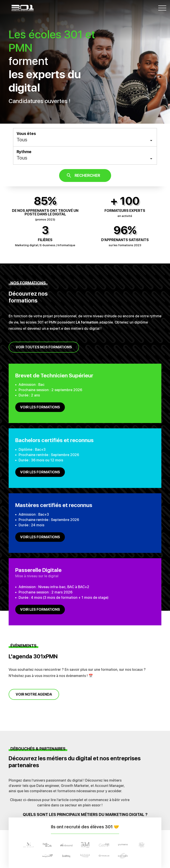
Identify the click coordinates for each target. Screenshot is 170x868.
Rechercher (87, 175)
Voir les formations (40, 407)
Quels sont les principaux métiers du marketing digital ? (85, 814)
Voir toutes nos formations (44, 347)
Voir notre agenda (34, 694)
